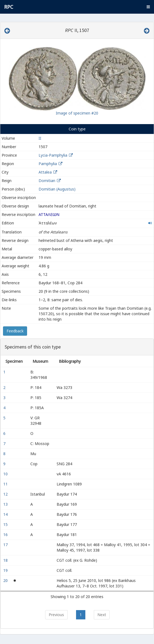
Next (102, 615)
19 (6, 570)
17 (6, 545)
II (40, 138)
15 (6, 524)
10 (6, 474)
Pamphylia (48, 164)
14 (6, 514)
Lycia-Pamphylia (53, 155)
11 (6, 484)
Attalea (45, 172)
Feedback (15, 331)
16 (6, 535)
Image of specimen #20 (77, 113)
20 (6, 580)
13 (6, 504)
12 (6, 494)
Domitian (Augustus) (57, 189)
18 (6, 560)
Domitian (47, 181)
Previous (56, 615)
